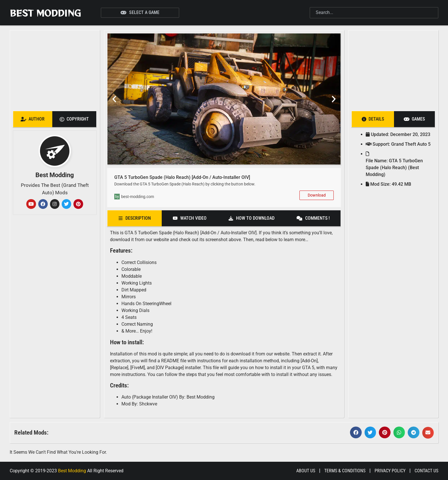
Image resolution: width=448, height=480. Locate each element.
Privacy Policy (390, 471)
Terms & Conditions (345, 471)
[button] (114, 99)
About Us (306, 471)
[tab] (33, 119)
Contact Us (426, 471)
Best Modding (45, 13)
